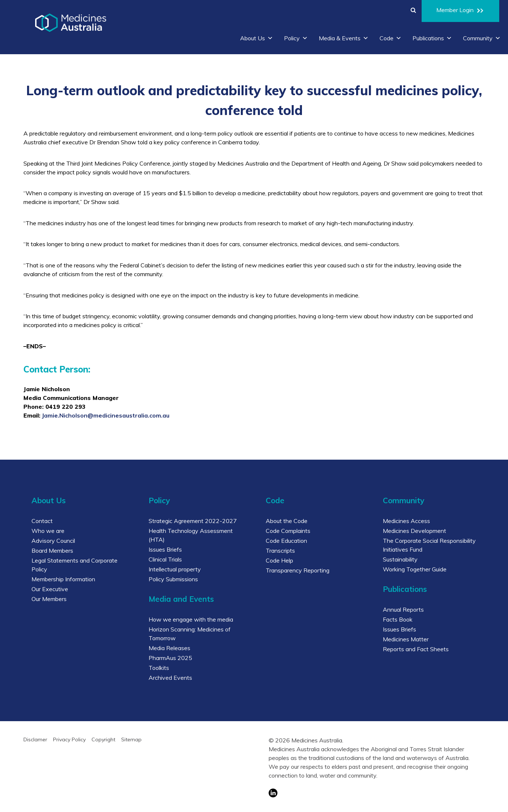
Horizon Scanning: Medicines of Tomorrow (190, 634)
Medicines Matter (406, 639)
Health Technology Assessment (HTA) (191, 535)
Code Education (286, 541)
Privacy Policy (69, 739)
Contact (42, 521)
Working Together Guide (415, 569)
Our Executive (50, 589)
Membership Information (63, 579)
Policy (296, 38)
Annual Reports (403, 609)
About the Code (287, 521)
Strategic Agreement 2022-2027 (193, 521)
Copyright (103, 739)
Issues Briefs (165, 549)
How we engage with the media (191, 619)
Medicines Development (414, 531)
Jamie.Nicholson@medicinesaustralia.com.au (106, 415)
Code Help (279, 560)
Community (482, 38)
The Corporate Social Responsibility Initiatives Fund (429, 545)
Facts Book (398, 619)
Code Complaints (288, 531)
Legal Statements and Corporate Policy (74, 565)
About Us (257, 38)
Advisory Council (53, 541)
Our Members (49, 599)
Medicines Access (406, 521)
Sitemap (131, 739)
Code (391, 38)
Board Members (52, 550)
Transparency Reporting (298, 570)
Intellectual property (175, 569)
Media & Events (344, 38)
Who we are (48, 531)
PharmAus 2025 (170, 658)
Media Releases (169, 648)
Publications (432, 38)
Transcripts (280, 550)
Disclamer (35, 739)
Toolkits (159, 668)
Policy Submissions (173, 579)
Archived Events (170, 678)
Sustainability (400, 559)
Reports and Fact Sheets (416, 649)
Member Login (460, 11)
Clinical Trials (165, 559)
